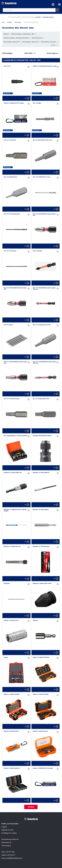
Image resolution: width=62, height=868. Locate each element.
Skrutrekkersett (37, 38)
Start (3, 22)
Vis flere (54, 45)
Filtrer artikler (30, 53)
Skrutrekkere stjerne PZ (30, 42)
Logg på (4, 827)
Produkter (9, 22)
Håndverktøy (18, 22)
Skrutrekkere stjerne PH (12, 42)
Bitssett (6, 34)
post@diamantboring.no (14, 858)
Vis (27, 98)
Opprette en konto (7, 830)
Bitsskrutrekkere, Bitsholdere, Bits (23, 34)
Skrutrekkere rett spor (49, 42)
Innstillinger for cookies (9, 833)
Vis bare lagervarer (53, 53)
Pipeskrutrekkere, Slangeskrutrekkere (16, 38)
